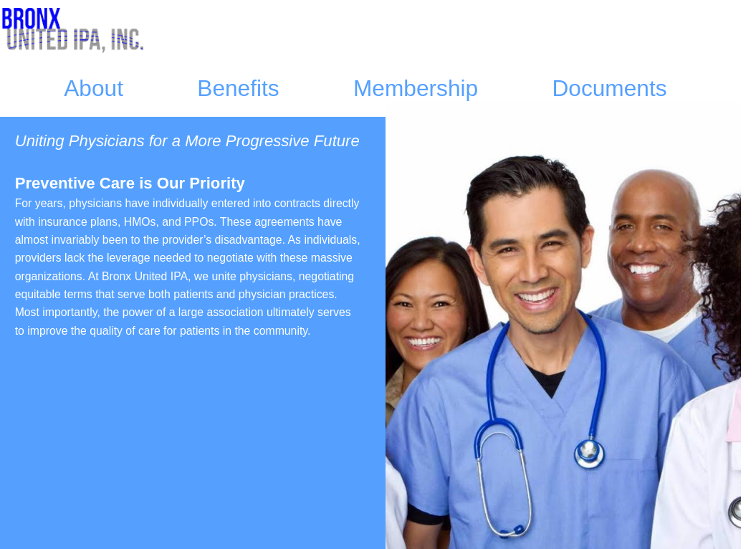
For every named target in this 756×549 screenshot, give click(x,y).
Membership (416, 88)
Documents (609, 88)
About (94, 88)
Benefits (238, 88)
